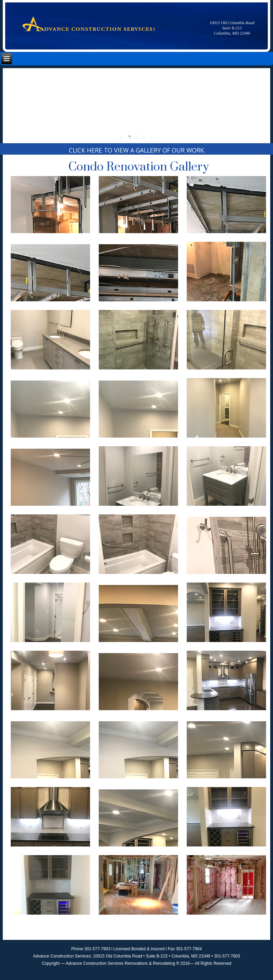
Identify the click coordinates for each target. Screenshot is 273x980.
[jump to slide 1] (130, 136)
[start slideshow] (122, 136)
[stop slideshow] (151, 136)
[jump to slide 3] (143, 136)
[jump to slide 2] (136, 136)
